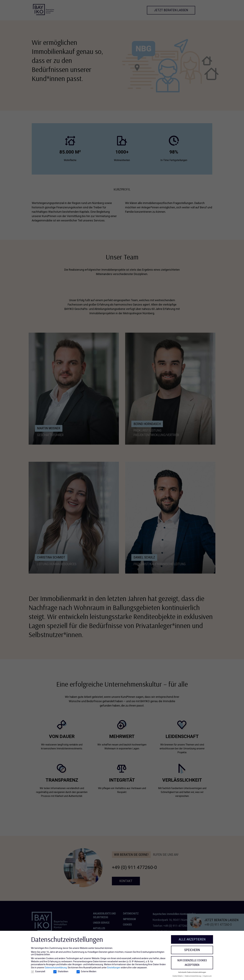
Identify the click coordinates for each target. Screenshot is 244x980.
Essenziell (38, 971)
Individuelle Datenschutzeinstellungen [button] (192, 972)
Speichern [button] (192, 950)
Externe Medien (86, 971)
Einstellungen (114, 968)
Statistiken (61, 971)
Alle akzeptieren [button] (192, 939)
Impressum (207, 976)
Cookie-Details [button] (178, 976)
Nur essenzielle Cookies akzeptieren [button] (192, 963)
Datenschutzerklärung (56, 968)
